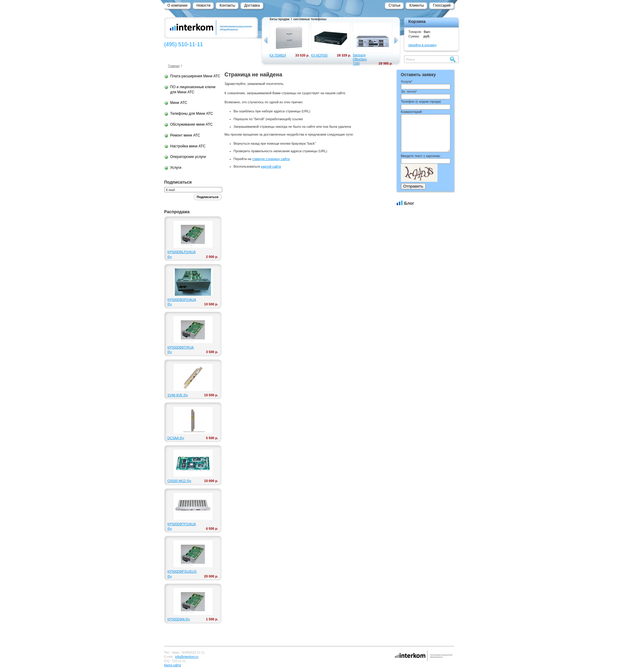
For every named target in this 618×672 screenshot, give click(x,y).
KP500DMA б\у (179, 619)
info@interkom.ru (187, 657)
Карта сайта (173, 665)
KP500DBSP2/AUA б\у (181, 302)
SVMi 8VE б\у (178, 395)
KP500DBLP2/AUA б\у (181, 254)
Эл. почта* (409, 92)
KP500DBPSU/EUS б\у (181, 574)
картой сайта (271, 166)
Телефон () (421, 101)
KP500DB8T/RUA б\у (181, 350)
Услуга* (407, 82)
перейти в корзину (423, 45)
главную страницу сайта (271, 159)
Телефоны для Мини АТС (192, 114)
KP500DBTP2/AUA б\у (181, 526)
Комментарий (411, 112)
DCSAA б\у (176, 438)
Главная (174, 66)
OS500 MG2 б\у (179, 481)
